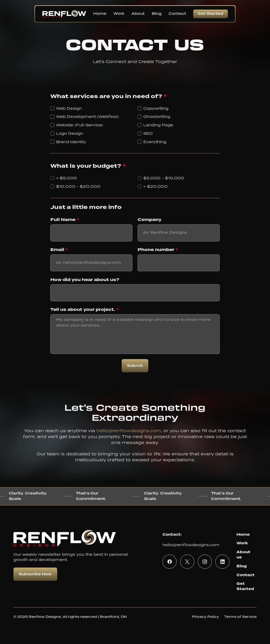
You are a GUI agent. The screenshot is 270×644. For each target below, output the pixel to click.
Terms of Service (240, 617)
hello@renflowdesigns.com (129, 431)
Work (242, 543)
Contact (246, 575)
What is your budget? (88, 166)
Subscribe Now (35, 574)
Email (59, 250)
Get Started (210, 14)
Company (150, 220)
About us (243, 555)
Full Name (65, 220)
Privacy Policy (206, 617)
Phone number (158, 250)
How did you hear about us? (85, 280)
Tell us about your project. (85, 309)
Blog (242, 566)
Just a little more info (86, 207)
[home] (64, 14)
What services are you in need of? (109, 96)
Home (243, 534)
